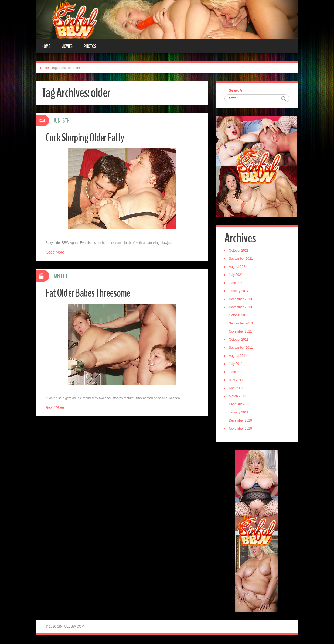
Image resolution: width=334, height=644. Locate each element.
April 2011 (237, 389)
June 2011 (237, 373)
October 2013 (240, 316)
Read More (55, 252)
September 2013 (242, 324)
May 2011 (237, 381)
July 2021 (237, 276)
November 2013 (241, 308)
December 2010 (241, 421)
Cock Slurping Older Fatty (88, 137)
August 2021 (239, 268)
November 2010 (241, 429)
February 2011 (240, 405)
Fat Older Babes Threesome (92, 293)
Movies (67, 46)
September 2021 (242, 259)
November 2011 (241, 332)
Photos (90, 46)
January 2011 (240, 413)
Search (236, 90)
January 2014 (240, 292)
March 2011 (238, 397)
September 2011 (242, 348)
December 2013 (241, 300)
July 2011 (237, 365)
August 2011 (239, 357)
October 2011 (240, 340)
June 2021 (237, 284)
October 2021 (240, 251)
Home (46, 46)
